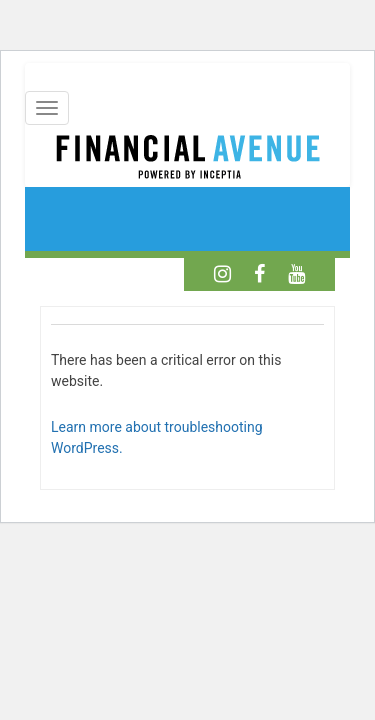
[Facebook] (259, 274)
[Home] (187, 160)
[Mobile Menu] (47, 108)
